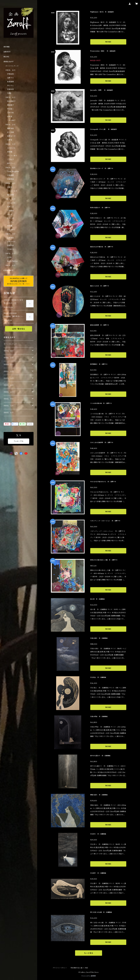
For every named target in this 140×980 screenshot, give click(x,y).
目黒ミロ (11, 207)
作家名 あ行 (10, 70)
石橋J (9, 93)
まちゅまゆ (11, 203)
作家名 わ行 (10, 265)
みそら (10, 214)
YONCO (11, 249)
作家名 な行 (10, 168)
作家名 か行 (10, 97)
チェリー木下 (12, 156)
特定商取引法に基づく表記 (79, 968)
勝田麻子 (11, 105)
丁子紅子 (11, 160)
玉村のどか (11, 148)
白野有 (10, 140)
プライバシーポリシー (60, 968)
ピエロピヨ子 (12, 191)
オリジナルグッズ (12, 66)
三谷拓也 (11, 211)
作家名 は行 (10, 183)
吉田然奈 (11, 245)
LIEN (9, 257)
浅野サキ (11, 78)
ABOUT (7, 52)
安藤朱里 (11, 89)
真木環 (10, 226)
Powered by (89, 976)
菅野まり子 (11, 136)
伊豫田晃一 (11, 74)
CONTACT (9, 270)
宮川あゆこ (11, 230)
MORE (108, 42)
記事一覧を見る (19, 329)
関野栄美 (11, 128)
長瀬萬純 (11, 179)
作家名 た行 (10, 144)
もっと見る (89, 953)
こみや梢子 (11, 120)
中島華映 (11, 175)
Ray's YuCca (12, 261)
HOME (7, 47)
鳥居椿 (10, 152)
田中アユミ (11, 163)
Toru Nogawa (13, 171)
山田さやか (11, 242)
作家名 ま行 (10, 199)
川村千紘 (11, 113)
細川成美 (11, 195)
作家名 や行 (10, 234)
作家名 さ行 (10, 125)
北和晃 (10, 117)
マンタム (10, 222)
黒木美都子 (11, 101)
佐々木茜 (11, 132)
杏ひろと (11, 85)
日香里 (10, 187)
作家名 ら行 (10, 254)
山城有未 (11, 238)
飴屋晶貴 (11, 82)
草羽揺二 (11, 109)
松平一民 (11, 218)
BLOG (6, 57)
